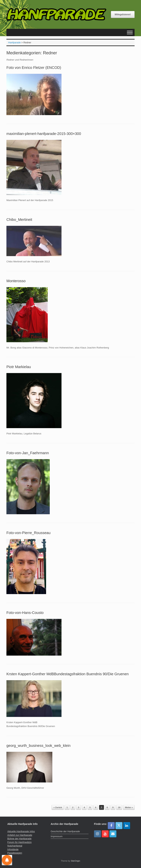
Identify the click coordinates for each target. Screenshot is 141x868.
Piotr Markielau (19, 367)
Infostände (13, 849)
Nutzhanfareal (15, 846)
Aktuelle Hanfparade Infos (21, 831)
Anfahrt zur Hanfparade (20, 835)
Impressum (57, 836)
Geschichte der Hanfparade (65, 831)
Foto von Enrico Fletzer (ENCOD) (34, 68)
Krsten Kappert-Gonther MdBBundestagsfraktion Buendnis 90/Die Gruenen (68, 674)
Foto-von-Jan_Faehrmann (28, 453)
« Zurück (58, 807)
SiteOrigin (76, 861)
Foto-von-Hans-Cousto (25, 613)
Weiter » (129, 807)
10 (119, 807)
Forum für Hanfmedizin (19, 842)
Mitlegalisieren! (123, 15)
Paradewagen (15, 853)
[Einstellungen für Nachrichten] (7, 860)
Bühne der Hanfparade (19, 839)
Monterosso (16, 281)
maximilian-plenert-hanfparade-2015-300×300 (44, 134)
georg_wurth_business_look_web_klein (38, 746)
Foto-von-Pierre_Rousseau (28, 533)
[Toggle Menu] (130, 33)
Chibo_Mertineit (19, 220)
